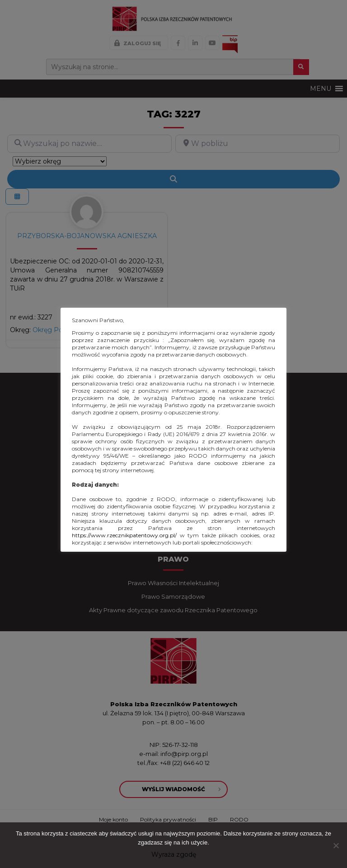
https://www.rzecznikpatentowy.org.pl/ (124, 535)
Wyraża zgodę (174, 854)
